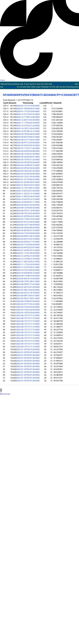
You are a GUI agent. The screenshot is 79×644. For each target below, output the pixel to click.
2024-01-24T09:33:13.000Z (28, 250)
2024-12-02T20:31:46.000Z (28, 191)
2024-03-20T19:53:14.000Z (28, 239)
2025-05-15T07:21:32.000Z (28, 160)
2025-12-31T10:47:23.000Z (28, 114)
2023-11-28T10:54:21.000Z (28, 262)
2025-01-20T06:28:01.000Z (28, 182)
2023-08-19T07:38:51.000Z (28, 281)
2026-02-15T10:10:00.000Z (28, 106)
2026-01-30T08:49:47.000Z (28, 109)
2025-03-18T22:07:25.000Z (28, 171)
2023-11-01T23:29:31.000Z (28, 267)
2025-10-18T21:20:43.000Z (28, 128)
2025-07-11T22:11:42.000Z (28, 148)
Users (3, 80)
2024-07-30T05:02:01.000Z (28, 216)
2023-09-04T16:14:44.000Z (28, 279)
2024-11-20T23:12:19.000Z (28, 194)
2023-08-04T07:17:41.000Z (28, 284)
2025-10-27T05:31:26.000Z (28, 126)
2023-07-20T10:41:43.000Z (28, 287)
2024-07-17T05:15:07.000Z (28, 219)
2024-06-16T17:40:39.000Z (28, 225)
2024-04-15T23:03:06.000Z (28, 233)
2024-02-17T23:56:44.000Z (28, 245)
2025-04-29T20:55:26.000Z (28, 162)
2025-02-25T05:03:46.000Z (28, 174)
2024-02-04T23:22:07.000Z (28, 247)
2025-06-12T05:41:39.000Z (28, 154)
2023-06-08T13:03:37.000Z (28, 296)
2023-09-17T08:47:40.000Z (28, 276)
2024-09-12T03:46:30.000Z (28, 208)
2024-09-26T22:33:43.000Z (28, 205)
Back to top (5, 394)
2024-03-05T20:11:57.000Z (28, 242)
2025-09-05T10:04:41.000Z (28, 137)
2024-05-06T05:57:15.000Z (28, 230)
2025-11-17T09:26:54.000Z (28, 123)
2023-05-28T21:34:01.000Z (28, 298)
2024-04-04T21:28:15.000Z (28, 236)
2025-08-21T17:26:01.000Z (28, 140)
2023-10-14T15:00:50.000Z (28, 270)
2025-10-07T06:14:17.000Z (28, 131)
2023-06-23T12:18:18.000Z (28, 293)
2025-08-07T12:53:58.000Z (28, 143)
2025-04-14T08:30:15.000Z (28, 165)
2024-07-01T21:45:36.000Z (28, 222)
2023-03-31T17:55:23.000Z (28, 304)
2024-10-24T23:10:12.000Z (28, 199)
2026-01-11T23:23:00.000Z (28, 111)
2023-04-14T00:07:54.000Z (28, 301)
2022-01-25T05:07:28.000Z (28, 349)
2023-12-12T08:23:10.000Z (28, 259)
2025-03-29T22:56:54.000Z (28, 168)
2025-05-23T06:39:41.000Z (28, 157)
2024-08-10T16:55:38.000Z (28, 213)
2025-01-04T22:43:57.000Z (28, 185)
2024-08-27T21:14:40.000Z (28, 211)
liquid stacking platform (63, 84)
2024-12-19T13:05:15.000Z (28, 188)
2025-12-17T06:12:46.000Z (28, 117)
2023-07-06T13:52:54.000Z (28, 290)
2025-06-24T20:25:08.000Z (28, 151)
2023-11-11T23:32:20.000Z (28, 264)
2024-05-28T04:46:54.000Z (28, 228)
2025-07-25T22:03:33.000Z (28, 145)
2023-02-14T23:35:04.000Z (28, 307)
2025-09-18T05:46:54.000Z (28, 134)
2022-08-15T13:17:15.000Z (28, 315)
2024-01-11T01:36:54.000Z (28, 253)
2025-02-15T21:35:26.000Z (28, 177)
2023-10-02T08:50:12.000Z (28, 273)
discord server (10, 87)
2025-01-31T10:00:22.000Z (28, 179)
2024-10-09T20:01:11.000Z (28, 202)
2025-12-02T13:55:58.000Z (28, 120)
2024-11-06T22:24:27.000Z (28, 196)
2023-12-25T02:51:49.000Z (28, 256)
